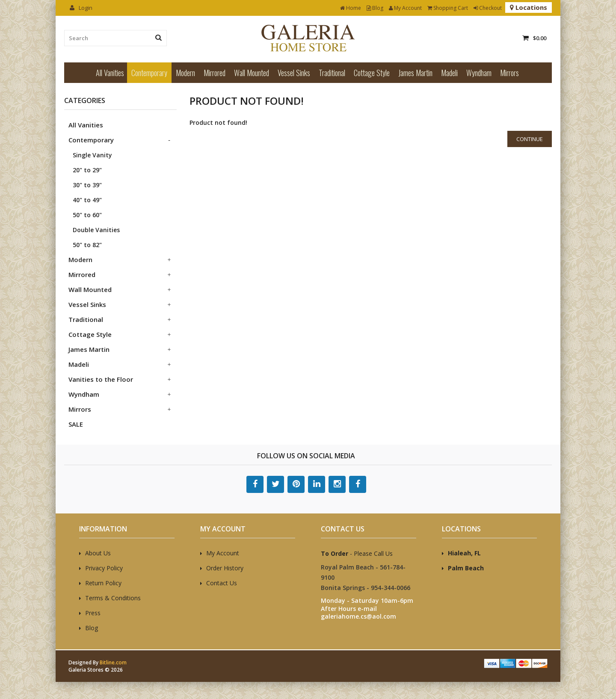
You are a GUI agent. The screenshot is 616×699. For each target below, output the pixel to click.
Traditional (332, 73)
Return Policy (103, 583)
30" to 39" (87, 185)
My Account (405, 8)
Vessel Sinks (294, 73)
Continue (530, 139)
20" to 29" (87, 170)
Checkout (488, 8)
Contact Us (222, 583)
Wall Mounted (252, 73)
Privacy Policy (104, 568)
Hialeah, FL (464, 553)
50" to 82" (87, 245)
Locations (529, 7)
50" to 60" (87, 215)
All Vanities (110, 73)
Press (93, 613)
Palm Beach (466, 568)
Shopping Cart (448, 8)
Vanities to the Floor (101, 379)
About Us (98, 553)
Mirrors (509, 73)
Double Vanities (96, 230)
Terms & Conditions (113, 598)
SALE (76, 424)
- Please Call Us (357, 553)
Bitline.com (113, 662)
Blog (375, 8)
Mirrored (215, 73)
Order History (225, 568)
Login (81, 8)
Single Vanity (92, 155)
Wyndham (479, 73)
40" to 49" (87, 200)
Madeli (449, 73)
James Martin (415, 73)
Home (351, 8)
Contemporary (149, 73)
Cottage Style (372, 73)
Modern (185, 73)
